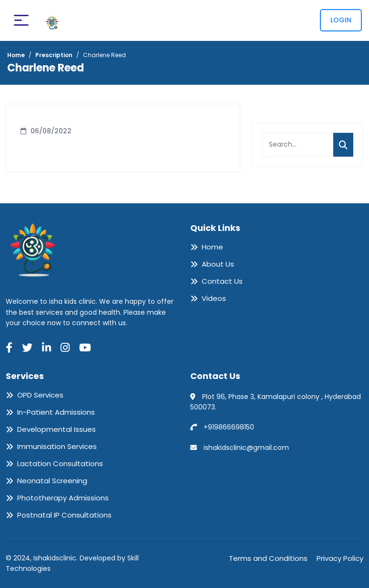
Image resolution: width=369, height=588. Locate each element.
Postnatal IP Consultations (64, 515)
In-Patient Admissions (56, 412)
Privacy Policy (340, 558)
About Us (218, 264)
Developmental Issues (56, 429)
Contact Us (222, 281)
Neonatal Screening (52, 481)
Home (212, 247)
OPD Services (40, 395)
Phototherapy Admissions (63, 498)
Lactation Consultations (60, 464)
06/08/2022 (51, 131)
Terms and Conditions (268, 558)
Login (341, 20)
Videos (214, 299)
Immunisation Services (57, 447)
